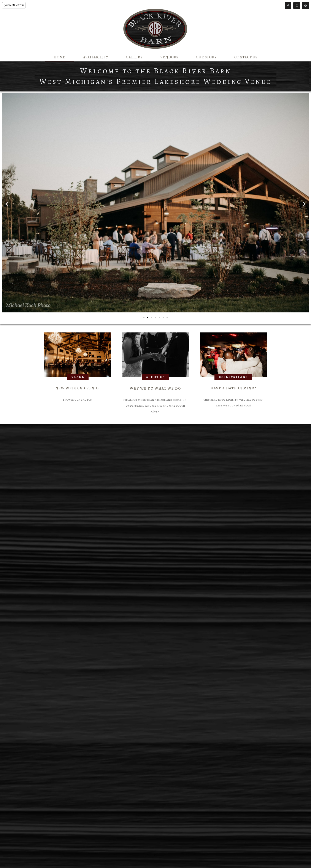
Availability (96, 57)
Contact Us (246, 57)
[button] (7, 204)
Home (60, 57)
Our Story (206, 57)
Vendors (169, 57)
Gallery (134, 57)
